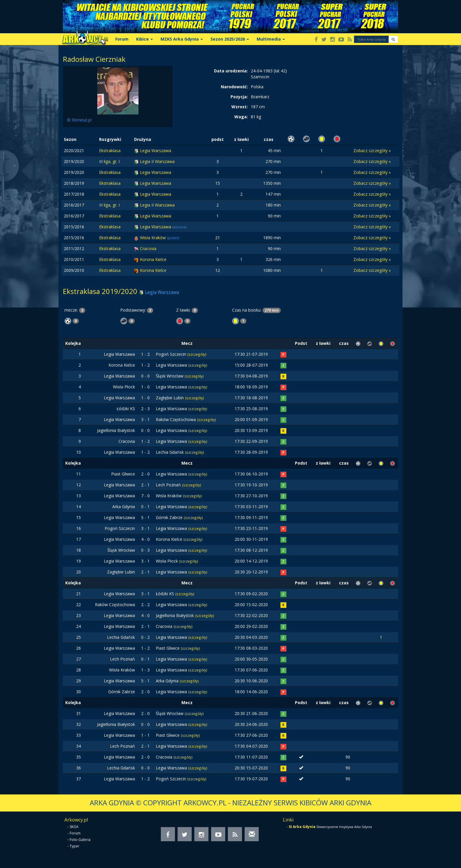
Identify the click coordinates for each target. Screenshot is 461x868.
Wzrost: (240, 107)
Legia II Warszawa (157, 161)
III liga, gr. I (109, 161)
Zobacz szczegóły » (372, 151)
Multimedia (271, 39)
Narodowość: (234, 87)
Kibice (145, 39)
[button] (393, 39)
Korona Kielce (153, 259)
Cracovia (148, 248)
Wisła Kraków (153, 238)
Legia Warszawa (156, 151)
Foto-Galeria (80, 840)
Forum (122, 39)
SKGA (74, 827)
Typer (75, 846)
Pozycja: (239, 97)
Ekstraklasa (110, 151)
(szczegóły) (197, 354)
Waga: (241, 117)
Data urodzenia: (231, 71)
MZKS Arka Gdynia (182, 39)
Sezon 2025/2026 (230, 39)
